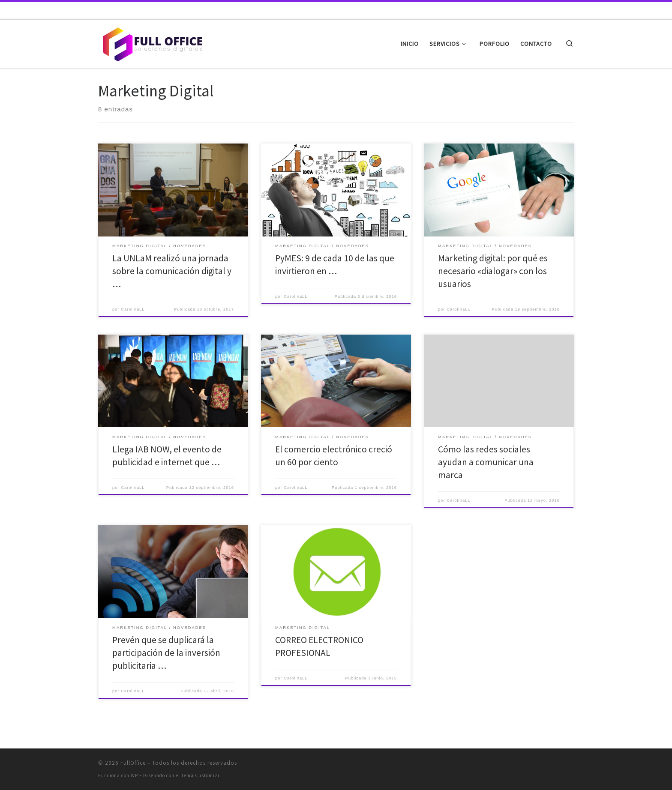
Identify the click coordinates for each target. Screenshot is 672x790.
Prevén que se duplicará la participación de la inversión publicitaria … (166, 653)
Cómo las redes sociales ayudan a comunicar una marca (486, 462)
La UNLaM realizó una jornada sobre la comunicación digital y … (172, 271)
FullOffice (133, 763)
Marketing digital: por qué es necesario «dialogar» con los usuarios (493, 271)
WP (134, 775)
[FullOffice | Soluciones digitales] (152, 42)
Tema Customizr (201, 775)
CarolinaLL (133, 309)
